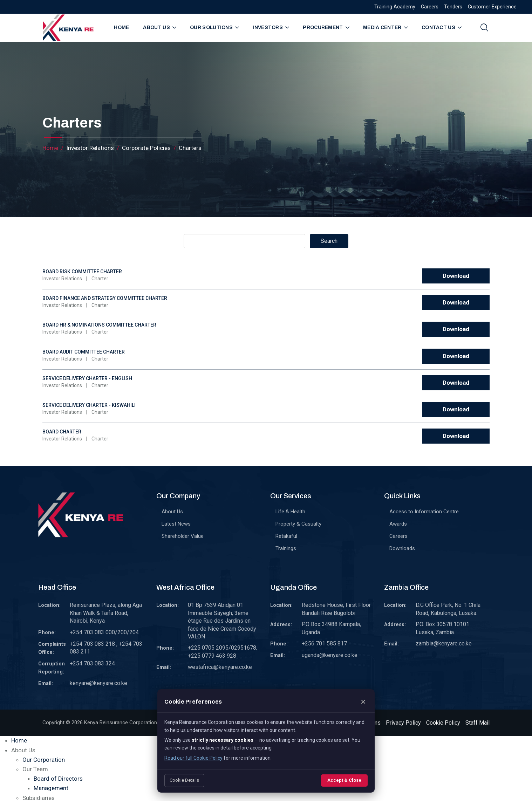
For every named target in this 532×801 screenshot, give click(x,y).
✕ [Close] (363, 702)
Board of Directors (58, 779)
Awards (398, 524)
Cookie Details (184, 780)
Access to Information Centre (424, 512)
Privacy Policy (403, 723)
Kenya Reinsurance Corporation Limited (130, 723)
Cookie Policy (443, 723)
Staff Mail (478, 723)
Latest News (176, 524)
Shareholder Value (183, 536)
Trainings (286, 548)
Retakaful (286, 536)
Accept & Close (344, 780)
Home (121, 28)
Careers (430, 7)
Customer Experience (492, 7)
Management (51, 788)
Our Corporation (44, 760)
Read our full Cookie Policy (193, 758)
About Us (172, 512)
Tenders (453, 7)
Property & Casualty (298, 524)
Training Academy (395, 7)
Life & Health (290, 512)
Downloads (402, 548)
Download (456, 276)
